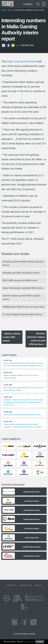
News (10, 10)
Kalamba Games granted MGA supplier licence (21, 297)
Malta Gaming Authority (21, 61)
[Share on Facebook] (8, 45)
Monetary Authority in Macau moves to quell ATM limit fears (36, 339)
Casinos (28, 4)
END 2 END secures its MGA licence (20, 280)
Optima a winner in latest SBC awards (12, 337)
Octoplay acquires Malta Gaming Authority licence (23, 263)
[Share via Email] (13, 45)
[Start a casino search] (38, 4)
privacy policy (29, 642)
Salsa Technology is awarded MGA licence (23, 288)
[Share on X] (4, 45)
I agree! (40, 642)
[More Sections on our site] (44, 4)
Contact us (11, 585)
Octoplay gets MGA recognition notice (21, 273)
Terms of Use (26, 585)
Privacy (38, 585)
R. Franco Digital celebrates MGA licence (22, 314)
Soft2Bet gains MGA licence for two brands (23, 307)
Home (4, 10)
